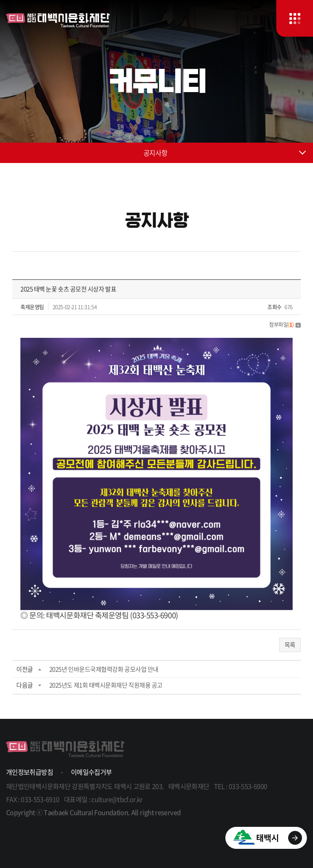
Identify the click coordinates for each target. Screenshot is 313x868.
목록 (290, 645)
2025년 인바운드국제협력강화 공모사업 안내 (104, 669)
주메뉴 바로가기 (0, 0)
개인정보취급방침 (30, 772)
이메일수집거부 (91, 772)
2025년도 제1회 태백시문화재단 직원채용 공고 (106, 685)
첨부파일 (285, 324)
